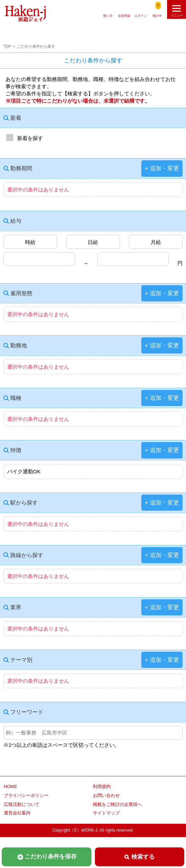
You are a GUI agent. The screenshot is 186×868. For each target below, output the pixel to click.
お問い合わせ (106, 795)
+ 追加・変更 (162, 168)
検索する (139, 857)
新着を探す (23, 137)
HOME (10, 786)
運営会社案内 (17, 813)
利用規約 (102, 786)
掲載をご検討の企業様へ (117, 804)
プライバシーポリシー (26, 795)
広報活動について (22, 804)
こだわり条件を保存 (47, 857)
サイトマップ (106, 813)
